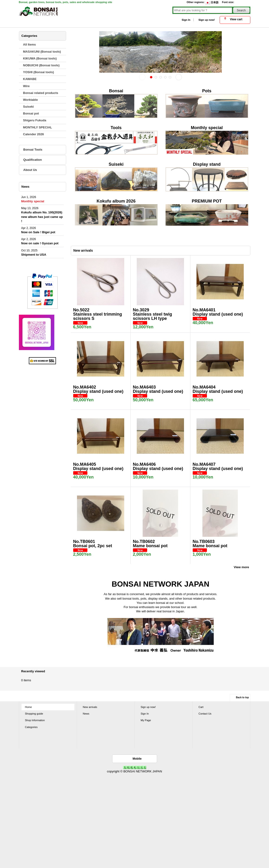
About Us (30, 170)
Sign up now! (207, 20)
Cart (201, 707)
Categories (31, 727)
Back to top (242, 697)
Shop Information (35, 720)
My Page (146, 720)
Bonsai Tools (33, 150)
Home (28, 707)
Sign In (186, 20)
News (86, 714)
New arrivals (90, 707)
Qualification (33, 160)
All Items (30, 44)
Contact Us (205, 714)
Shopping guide (34, 714)
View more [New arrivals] (241, 567)
